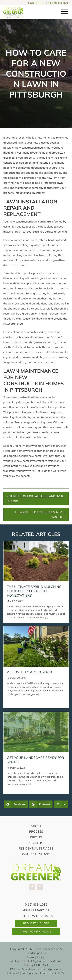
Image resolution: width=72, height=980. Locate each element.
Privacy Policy (36, 957)
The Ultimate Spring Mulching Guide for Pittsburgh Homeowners (34, 591)
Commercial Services (36, 854)
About (36, 826)
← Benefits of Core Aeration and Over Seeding (35, 499)
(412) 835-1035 (36, 904)
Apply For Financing (36, 931)
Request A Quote (36, 923)
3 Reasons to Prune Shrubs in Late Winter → (40, 514)
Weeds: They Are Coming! (29, 672)
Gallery (36, 843)
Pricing (36, 837)
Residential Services (36, 848)
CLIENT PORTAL (58, 3)
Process (36, 832)
